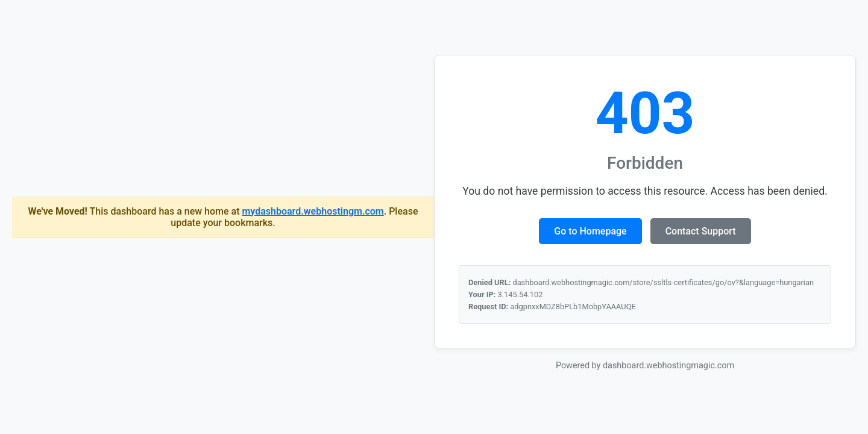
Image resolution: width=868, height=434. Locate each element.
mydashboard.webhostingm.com (313, 211)
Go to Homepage (590, 231)
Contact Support (701, 231)
